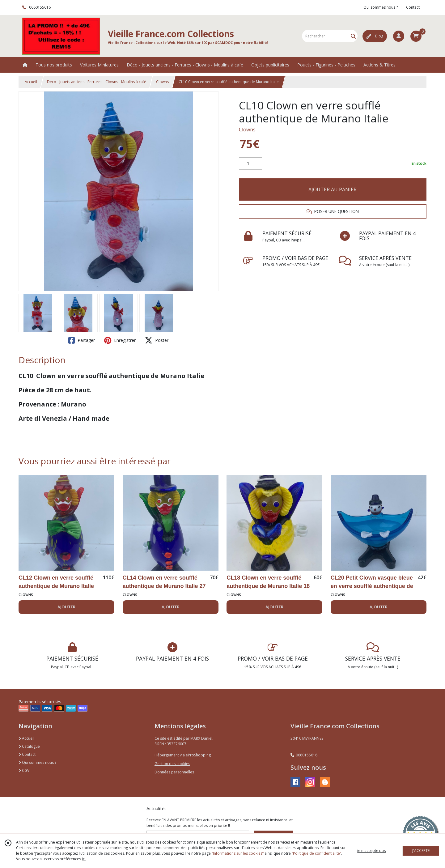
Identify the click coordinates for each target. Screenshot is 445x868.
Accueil (31, 82)
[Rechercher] (353, 36)
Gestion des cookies (172, 764)
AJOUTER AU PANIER (333, 189)
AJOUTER (66, 607)
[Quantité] (250, 164)
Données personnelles (174, 772)
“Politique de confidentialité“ (316, 853)
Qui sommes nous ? (37, 762)
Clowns (162, 82)
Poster (157, 340)
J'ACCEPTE (421, 851)
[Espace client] (399, 36)
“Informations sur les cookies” (238, 853)
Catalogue (29, 746)
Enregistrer (120, 340)
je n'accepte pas (371, 851)
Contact (413, 7)
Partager (82, 340)
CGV (24, 770)
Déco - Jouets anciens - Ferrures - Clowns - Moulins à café (97, 82)
